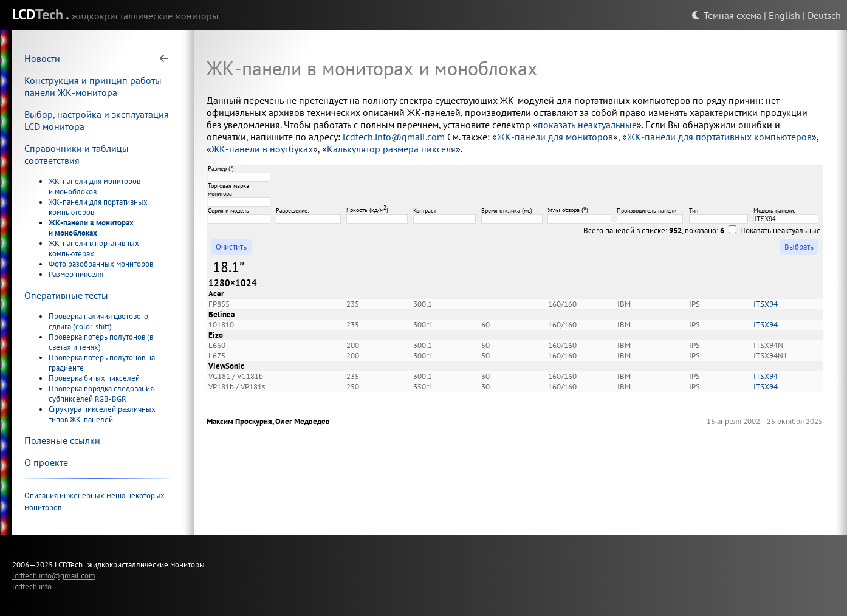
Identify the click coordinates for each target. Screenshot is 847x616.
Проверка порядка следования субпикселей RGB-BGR (101, 394)
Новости (42, 58)
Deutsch (824, 15)
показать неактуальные (587, 125)
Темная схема (726, 15)
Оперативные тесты (66, 295)
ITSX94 (766, 304)
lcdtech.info (32, 586)
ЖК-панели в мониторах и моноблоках (91, 228)
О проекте (46, 462)
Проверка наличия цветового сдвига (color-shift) (98, 321)
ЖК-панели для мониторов (555, 137)
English (784, 15)
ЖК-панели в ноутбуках (262, 149)
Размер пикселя (76, 274)
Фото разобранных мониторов (101, 264)
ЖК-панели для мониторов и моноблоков (94, 187)
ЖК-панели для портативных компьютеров (719, 137)
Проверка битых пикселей (94, 378)
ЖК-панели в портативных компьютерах (94, 248)
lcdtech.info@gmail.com (394, 137)
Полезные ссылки (62, 440)
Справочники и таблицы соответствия (77, 154)
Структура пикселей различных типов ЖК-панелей (102, 414)
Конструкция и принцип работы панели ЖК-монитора (93, 86)
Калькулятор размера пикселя (391, 149)
